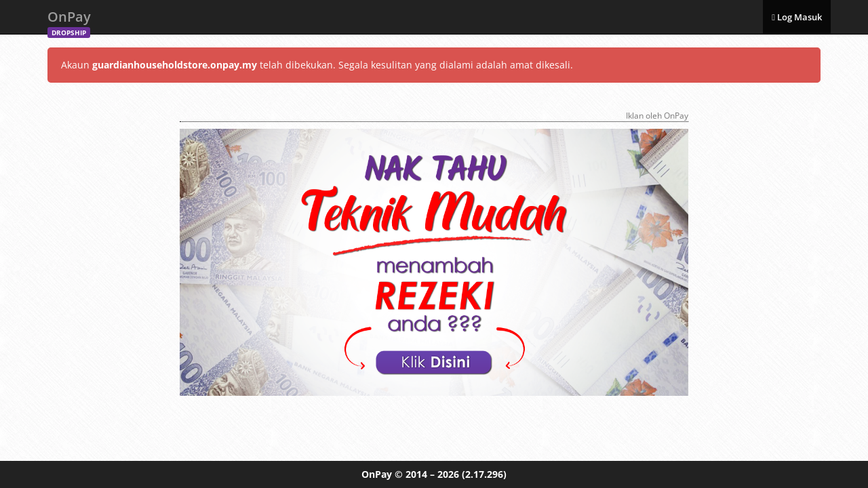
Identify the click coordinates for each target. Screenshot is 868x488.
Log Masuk (797, 17)
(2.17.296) (484, 474)
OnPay (69, 21)
